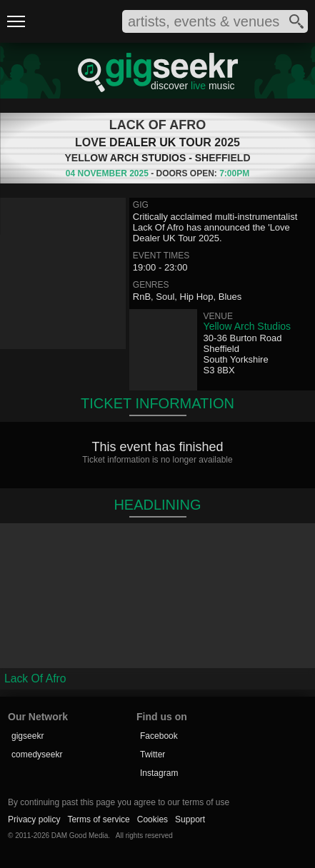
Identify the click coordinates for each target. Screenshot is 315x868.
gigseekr (27, 736)
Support (190, 819)
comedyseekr (37, 755)
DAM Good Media (80, 836)
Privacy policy (34, 819)
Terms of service (98, 819)
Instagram (159, 773)
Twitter (152, 755)
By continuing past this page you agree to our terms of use (119, 802)
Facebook (159, 736)
